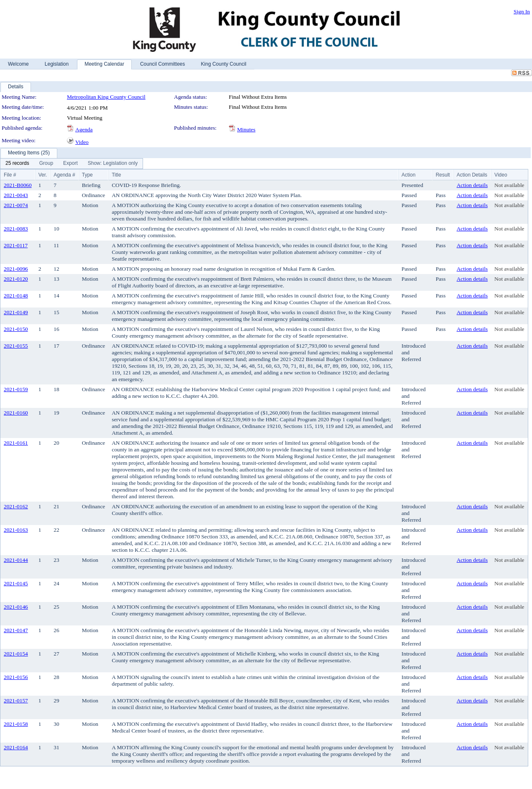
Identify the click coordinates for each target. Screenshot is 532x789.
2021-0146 (16, 607)
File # (10, 175)
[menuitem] (17, 164)
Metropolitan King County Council (106, 97)
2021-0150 (16, 329)
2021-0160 (16, 413)
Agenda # (64, 175)
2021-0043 (16, 195)
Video (82, 142)
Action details (472, 185)
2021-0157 (16, 701)
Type (87, 175)
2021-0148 (16, 296)
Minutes (246, 129)
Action (408, 175)
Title (116, 175)
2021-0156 (16, 677)
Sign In (522, 12)
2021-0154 (16, 654)
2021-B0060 (18, 185)
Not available (509, 185)
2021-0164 (16, 747)
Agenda (84, 129)
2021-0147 (16, 630)
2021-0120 (16, 279)
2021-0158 (16, 724)
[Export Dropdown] (70, 164)
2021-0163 (16, 530)
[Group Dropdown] (46, 164)
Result (443, 175)
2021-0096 (16, 269)
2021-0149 (16, 312)
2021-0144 (16, 560)
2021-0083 (16, 229)
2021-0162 (16, 506)
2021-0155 (16, 346)
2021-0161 (16, 443)
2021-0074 (16, 205)
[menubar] (72, 164)
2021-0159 (16, 389)
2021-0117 (16, 245)
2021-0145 (16, 583)
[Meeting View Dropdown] (113, 164)
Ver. (43, 175)
